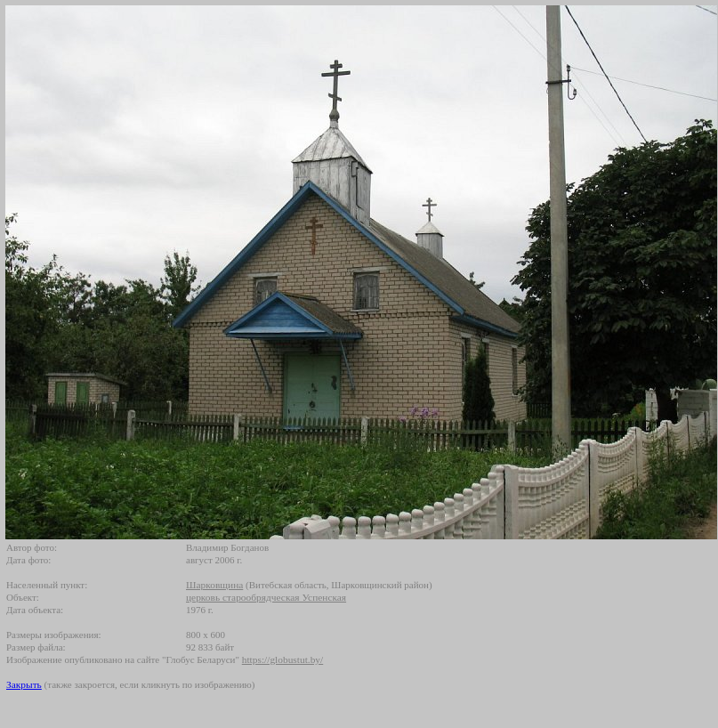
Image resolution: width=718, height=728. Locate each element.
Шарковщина (214, 585)
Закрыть (24, 684)
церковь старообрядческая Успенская (266, 597)
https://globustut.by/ (282, 659)
